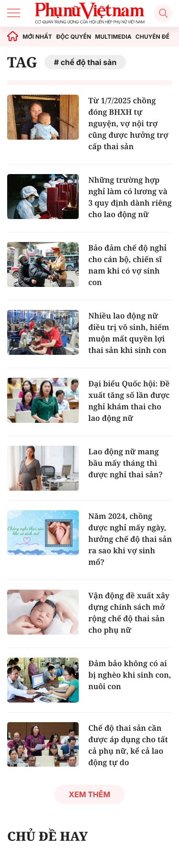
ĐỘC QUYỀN (73, 37)
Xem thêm (89, 794)
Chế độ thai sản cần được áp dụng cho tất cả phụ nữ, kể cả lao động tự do (128, 745)
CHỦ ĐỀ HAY (47, 836)
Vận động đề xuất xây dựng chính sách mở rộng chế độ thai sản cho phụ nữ (129, 613)
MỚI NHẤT (37, 37)
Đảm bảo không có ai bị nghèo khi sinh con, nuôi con (130, 675)
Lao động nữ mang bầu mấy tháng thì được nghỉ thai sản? (126, 463)
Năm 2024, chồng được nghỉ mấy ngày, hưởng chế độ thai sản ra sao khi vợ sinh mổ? (130, 539)
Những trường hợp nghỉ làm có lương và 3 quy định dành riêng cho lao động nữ (130, 197)
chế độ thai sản (89, 62)
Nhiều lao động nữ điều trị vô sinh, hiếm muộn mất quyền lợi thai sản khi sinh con (129, 333)
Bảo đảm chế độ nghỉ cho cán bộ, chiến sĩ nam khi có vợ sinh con (127, 265)
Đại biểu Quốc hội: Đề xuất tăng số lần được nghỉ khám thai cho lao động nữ (129, 401)
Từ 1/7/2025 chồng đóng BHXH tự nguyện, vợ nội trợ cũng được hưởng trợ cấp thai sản (128, 123)
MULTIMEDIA (113, 37)
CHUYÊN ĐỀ (153, 37)
